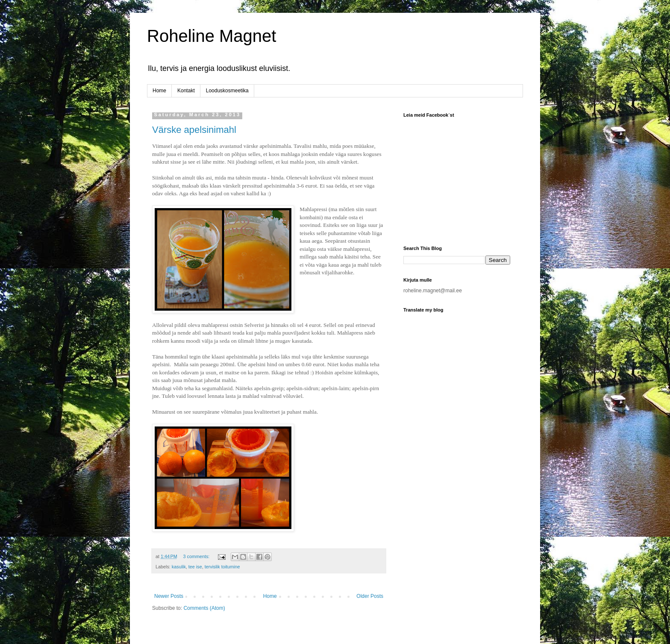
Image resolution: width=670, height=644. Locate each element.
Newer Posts (169, 596)
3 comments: (197, 556)
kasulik (179, 567)
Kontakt (186, 91)
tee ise (195, 567)
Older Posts (370, 596)
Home (159, 91)
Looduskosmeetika (227, 91)
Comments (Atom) (204, 608)
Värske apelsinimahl (194, 130)
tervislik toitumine (222, 567)
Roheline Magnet (212, 36)
